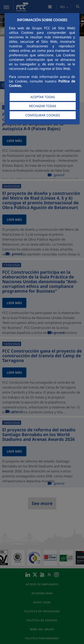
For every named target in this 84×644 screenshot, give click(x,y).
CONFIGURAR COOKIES (43, 115)
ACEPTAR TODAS (43, 97)
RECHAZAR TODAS (43, 106)
